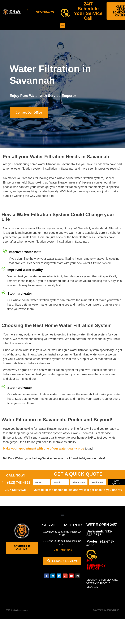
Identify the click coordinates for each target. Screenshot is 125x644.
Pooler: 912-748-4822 (100, 543)
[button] (63, 26)
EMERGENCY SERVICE (96, 567)
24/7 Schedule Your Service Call (88, 11)
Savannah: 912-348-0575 (99, 533)
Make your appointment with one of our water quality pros (44, 448)
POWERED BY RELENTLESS (106, 610)
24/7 (89, 560)
